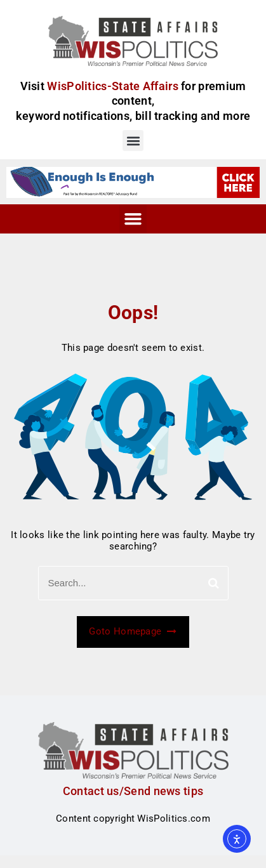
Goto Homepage (133, 631)
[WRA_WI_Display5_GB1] (133, 181)
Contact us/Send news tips (133, 791)
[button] (133, 141)
